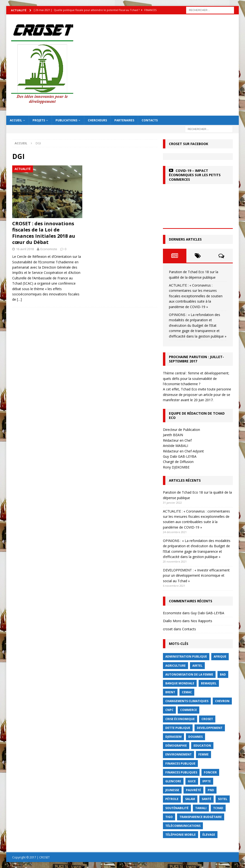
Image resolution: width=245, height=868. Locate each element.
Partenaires (124, 120)
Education (202, 746)
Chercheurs (97, 120)
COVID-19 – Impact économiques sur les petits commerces (195, 175)
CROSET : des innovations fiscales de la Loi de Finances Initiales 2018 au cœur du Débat (44, 233)
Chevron (222, 701)
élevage (209, 835)
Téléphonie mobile (181, 835)
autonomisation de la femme (189, 674)
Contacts (150, 120)
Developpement (210, 728)
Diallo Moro (172, 621)
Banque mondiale (180, 683)
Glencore (173, 781)
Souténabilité (177, 808)
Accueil (16, 120)
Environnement (178, 754)
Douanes (195, 737)
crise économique (180, 719)
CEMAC (187, 692)
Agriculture (175, 666)
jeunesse (172, 790)
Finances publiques (181, 772)
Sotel (223, 799)
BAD (223, 674)
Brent (170, 692)
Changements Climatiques (187, 701)
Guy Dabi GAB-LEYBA (207, 613)
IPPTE (207, 781)
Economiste (49, 249)
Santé (206, 799)
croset (168, 629)
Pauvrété (193, 790)
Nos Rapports (201, 621)
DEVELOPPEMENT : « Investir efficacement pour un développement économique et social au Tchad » (196, 575)
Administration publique (186, 657)
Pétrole (172, 799)
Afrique (220, 657)
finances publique (180, 764)
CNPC (169, 710)
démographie (176, 746)
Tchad (218, 808)
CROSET (207, 719)
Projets (39, 120)
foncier (210, 772)
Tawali (201, 808)
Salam (190, 799)
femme (203, 754)
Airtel (197, 666)
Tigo (169, 817)
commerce (189, 710)
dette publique (178, 728)
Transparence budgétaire (201, 817)
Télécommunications (183, 826)
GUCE (192, 781)
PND (211, 790)
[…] (19, 299)
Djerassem (173, 737)
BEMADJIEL (209, 683)
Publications (66, 120)
